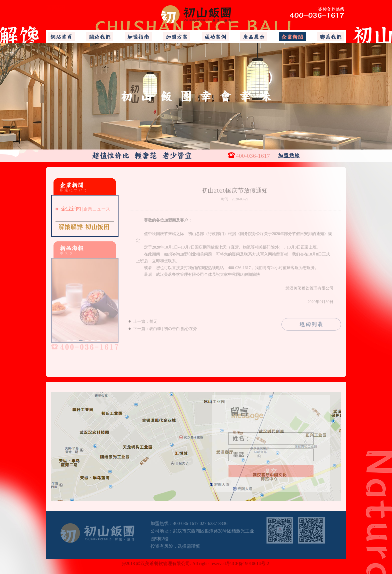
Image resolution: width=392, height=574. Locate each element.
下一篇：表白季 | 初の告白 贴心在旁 (163, 327)
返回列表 (311, 323)
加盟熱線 (289, 155)
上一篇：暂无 (143, 320)
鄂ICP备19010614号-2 (249, 562)
